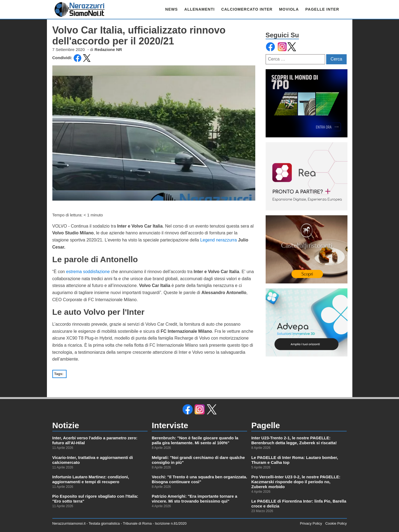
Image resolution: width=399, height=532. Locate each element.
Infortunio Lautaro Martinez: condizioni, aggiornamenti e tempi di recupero (91, 479)
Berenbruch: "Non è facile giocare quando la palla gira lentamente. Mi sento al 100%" (195, 440)
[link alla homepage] (80, 9)
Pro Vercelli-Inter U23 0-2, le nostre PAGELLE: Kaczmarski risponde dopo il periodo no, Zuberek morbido (296, 482)
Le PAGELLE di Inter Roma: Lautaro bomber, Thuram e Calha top (295, 460)
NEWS (172, 9)
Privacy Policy (311, 523)
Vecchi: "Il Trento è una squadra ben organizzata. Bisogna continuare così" (199, 479)
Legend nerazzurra (218, 240)
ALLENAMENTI (199, 9)
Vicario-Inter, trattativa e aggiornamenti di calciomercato (93, 460)
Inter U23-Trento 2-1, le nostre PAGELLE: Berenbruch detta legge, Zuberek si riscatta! (294, 440)
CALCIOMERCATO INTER (247, 9)
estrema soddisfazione (88, 272)
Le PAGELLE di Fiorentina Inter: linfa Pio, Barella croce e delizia (299, 504)
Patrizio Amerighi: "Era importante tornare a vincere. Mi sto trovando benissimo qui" (194, 499)
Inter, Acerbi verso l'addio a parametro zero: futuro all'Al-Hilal (95, 440)
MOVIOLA (289, 9)
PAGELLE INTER (322, 9)
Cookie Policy (336, 523)
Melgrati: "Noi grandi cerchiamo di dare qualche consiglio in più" (198, 460)
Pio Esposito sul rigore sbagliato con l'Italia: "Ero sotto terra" (95, 499)
